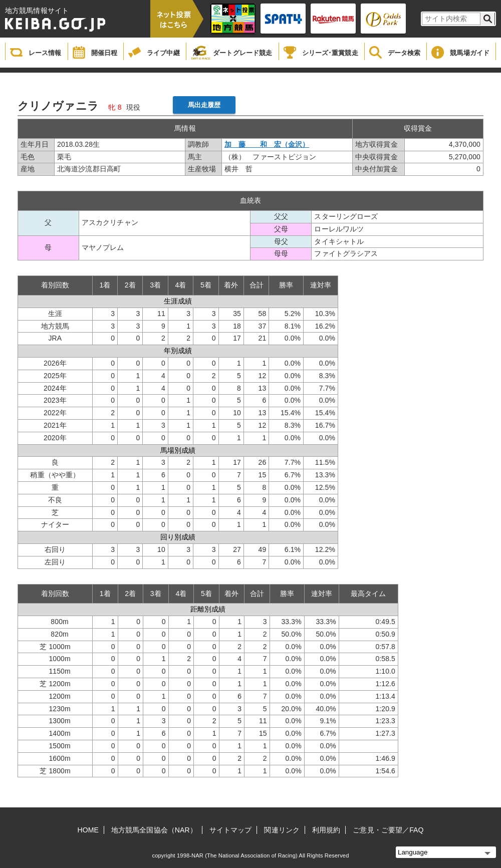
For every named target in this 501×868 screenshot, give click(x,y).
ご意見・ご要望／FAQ (388, 830)
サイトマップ (231, 830)
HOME (88, 830)
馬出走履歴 (204, 105)
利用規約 (326, 830)
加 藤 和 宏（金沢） (267, 144)
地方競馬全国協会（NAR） (154, 830)
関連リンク (282, 830)
